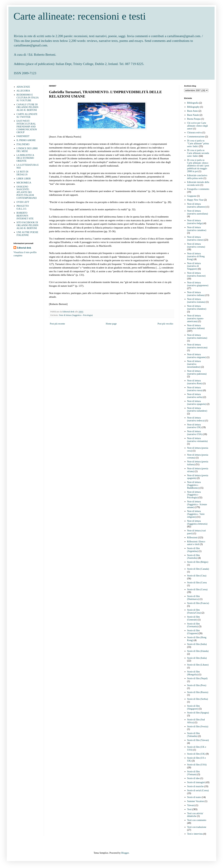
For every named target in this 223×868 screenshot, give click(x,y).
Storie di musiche (195, 786)
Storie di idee (194, 778)
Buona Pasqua (194, 119)
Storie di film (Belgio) (198, 562)
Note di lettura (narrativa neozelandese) (194, 364)
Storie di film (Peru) (197, 685)
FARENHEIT (23, 136)
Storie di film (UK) (196, 754)
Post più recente (57, 324)
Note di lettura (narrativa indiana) (196, 294)
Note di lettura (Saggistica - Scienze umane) (197, 504)
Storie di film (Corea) (197, 589)
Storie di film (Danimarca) (194, 598)
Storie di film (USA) (197, 765)
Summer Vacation (196, 801)
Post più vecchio (165, 324)
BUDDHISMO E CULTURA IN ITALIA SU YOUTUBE (28, 98)
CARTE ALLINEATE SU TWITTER (27, 116)
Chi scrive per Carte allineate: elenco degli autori (198, 126)
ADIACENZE (23, 87)
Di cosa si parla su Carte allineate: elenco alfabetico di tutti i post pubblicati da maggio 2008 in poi (198, 166)
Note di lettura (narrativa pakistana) (197, 372)
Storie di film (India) (197, 644)
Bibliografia (193, 103)
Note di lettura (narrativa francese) (196, 274)
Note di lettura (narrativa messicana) (197, 346)
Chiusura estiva (195, 133)
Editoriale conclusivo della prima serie (197, 177)
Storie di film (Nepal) (197, 678)
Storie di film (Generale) (194, 618)
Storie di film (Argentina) (194, 550)
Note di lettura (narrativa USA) (195, 433)
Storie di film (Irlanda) (198, 651)
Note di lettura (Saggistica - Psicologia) (76, 315)
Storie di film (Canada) (198, 569)
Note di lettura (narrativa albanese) (197, 205)
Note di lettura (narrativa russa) (195, 389)
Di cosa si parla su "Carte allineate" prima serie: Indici (198, 144)
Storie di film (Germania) (194, 625)
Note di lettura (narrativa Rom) (195, 382)
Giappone (192, 196)
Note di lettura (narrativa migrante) (197, 356)
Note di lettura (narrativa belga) (195, 222)
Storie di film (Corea (197, 583)
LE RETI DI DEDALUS (22, 173)
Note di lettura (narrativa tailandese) (197, 410)
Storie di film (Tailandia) (194, 735)
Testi (189, 809)
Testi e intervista (195, 834)
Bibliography (193, 107)
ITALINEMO (23, 144)
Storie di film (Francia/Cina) (194, 611)
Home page (111, 324)
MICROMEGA (24, 183)
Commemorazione (196, 137)
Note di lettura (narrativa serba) (195, 396)
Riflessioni (192, 538)
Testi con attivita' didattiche (195, 815)
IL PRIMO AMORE (26, 140)
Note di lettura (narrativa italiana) (196, 327)
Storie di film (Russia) (198, 692)
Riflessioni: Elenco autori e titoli (196, 543)
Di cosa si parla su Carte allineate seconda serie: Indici (198, 153)
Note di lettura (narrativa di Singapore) (194, 266)
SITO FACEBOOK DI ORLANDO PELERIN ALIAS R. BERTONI (28, 225)
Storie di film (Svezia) (198, 727)
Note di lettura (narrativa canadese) (197, 229)
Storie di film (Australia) (194, 557)
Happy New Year (195, 200)
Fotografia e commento (198, 189)
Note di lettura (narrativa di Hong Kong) (196, 256)
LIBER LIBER (24, 179)
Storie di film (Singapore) (194, 707)
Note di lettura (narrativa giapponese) (198, 284)
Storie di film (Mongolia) (194, 673)
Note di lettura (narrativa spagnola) (197, 403)
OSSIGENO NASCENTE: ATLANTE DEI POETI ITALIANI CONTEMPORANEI (27, 192)
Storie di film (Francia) (198, 603)
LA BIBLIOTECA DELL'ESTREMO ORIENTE (25, 158)
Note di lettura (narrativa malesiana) (197, 336)
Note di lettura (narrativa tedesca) (196, 419)
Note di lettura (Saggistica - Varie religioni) (196, 514)
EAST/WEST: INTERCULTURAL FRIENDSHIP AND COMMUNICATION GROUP (27, 127)
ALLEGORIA (23, 91)
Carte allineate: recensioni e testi (80, 16)
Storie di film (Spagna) (198, 713)
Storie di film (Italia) (197, 658)
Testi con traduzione (197, 827)
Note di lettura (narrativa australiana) (198, 212)
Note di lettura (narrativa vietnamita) (197, 440)
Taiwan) (191, 805)
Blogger (125, 853)
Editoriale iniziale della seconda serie (198, 184)
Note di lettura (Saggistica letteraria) (197, 522)
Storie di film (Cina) (197, 576)
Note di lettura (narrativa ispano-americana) (196, 318)
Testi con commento (197, 820)
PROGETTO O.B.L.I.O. (23, 207)
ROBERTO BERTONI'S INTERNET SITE (25, 216)
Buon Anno (193, 111)
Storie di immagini (196, 782)
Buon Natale (193, 115)
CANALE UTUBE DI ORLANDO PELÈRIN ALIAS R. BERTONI (28, 107)
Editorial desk (24, 248)
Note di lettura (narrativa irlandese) (197, 307)
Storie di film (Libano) (198, 665)
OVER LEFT (23, 202)
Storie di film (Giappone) (194, 632)
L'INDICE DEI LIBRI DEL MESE (27, 150)
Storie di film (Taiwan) (198, 740)
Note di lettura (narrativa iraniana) (196, 301)
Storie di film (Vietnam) (194, 773)
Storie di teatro (194, 797)
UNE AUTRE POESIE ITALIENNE (27, 234)
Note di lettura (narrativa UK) (194, 426)
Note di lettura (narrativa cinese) (195, 238)
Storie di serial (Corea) (198, 790)
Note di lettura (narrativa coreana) (196, 245)
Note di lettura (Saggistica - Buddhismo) (194, 485)
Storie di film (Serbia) (198, 699)
